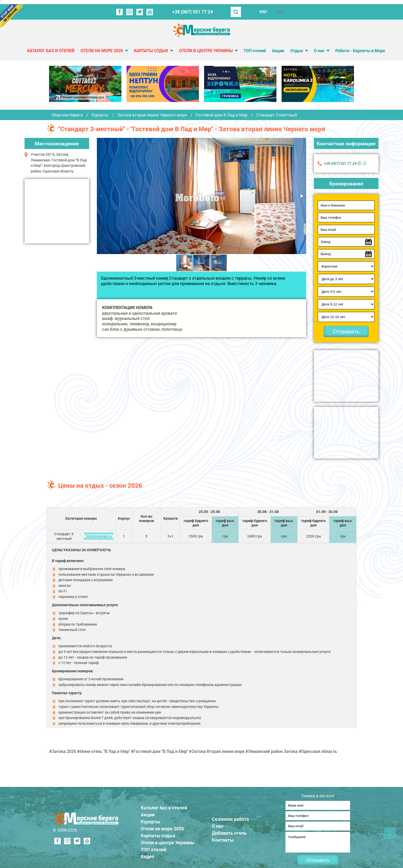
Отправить (346, 331)
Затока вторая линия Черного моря (152, 115)
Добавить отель (229, 831)
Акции (278, 50)
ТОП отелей (255, 50)
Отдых (297, 50)
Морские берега (67, 115)
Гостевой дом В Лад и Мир (222, 115)
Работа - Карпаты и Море (360, 50)
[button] (301, 196)
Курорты (100, 115)
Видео (148, 855)
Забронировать (99, 536)
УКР (263, 12)
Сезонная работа (230, 817)
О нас (319, 50)
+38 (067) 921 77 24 (192, 12)
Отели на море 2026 (102, 50)
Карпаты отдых (151, 50)
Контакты (223, 838)
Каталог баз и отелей (51, 50)
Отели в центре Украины (206, 50)
